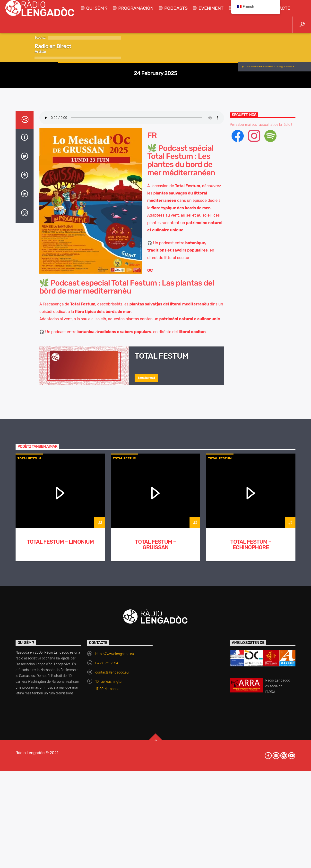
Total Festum (155, 159)
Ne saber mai (146, 619)
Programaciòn (136, 8)
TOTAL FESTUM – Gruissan (155, 786)
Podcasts (176, 8)
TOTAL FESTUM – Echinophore (251, 786)
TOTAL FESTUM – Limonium (60, 783)
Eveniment (211, 8)
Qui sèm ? (97, 8)
